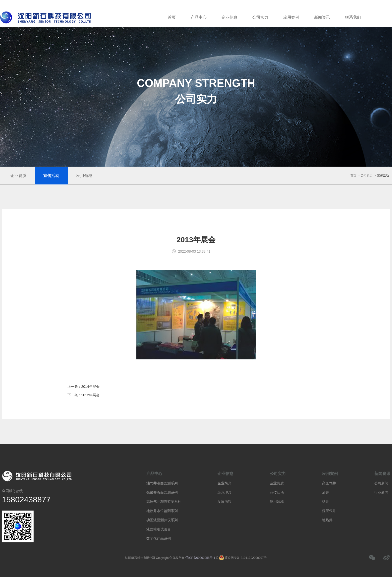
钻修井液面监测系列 (162, 492)
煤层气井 (329, 511)
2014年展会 (90, 387)
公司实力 (260, 17)
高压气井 (329, 483)
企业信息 (229, 17)
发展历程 (224, 502)
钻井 (326, 502)
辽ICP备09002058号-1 (200, 558)
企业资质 (277, 483)
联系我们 (353, 17)
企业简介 (224, 483)
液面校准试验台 (159, 529)
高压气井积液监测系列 (164, 502)
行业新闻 (381, 492)
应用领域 (277, 502)
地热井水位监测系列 (162, 511)
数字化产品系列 (159, 538)
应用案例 (291, 17)
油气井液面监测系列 (162, 483)
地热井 (327, 520)
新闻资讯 (322, 17)
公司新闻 (381, 483)
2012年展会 (90, 395)
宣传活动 (383, 175)
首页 (172, 17)
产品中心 (199, 17)
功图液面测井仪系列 (162, 520)
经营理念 (224, 492)
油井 (326, 492)
